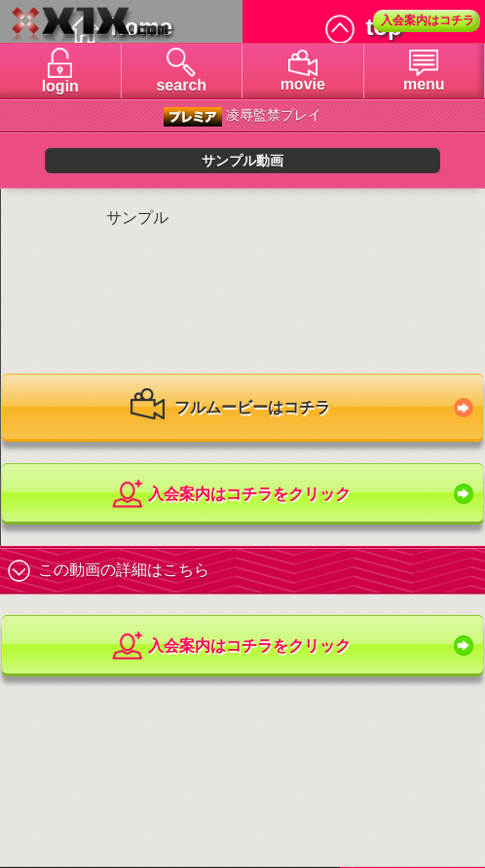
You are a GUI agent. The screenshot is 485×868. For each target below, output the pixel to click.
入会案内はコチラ (428, 20)
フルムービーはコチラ (230, 409)
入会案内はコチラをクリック (230, 495)
